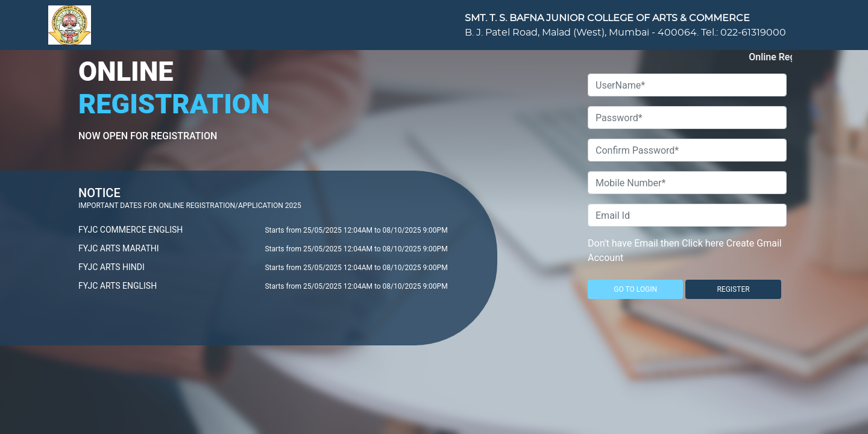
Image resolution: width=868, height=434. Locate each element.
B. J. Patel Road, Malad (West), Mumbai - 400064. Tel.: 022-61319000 (625, 33)
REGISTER (733, 289)
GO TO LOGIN (635, 289)
